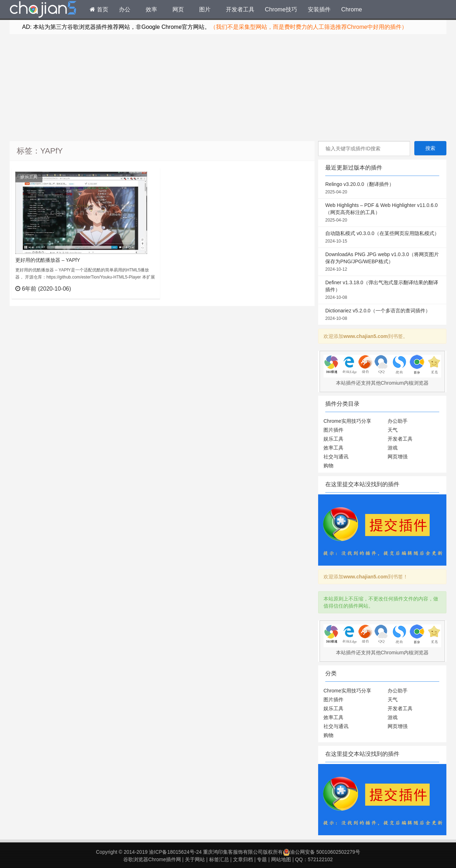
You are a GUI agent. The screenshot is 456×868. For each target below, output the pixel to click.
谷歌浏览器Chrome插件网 (152, 859)
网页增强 (398, 457)
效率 (151, 9)
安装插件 (319, 9)
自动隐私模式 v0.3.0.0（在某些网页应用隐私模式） (382, 238)
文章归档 (243, 859)
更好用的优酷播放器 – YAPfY (48, 260)
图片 (205, 9)
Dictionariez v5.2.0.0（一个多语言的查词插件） (382, 315)
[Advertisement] (228, 88)
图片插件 (333, 430)
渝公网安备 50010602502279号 (322, 852)
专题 (262, 859)
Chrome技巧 (281, 9)
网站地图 (281, 859)
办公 (125, 9)
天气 (393, 430)
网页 (178, 9)
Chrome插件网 (43, 10)
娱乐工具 (29, 177)
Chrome (352, 9)
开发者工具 (240, 9)
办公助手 (398, 421)
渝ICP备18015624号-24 (175, 852)
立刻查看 (142, 289)
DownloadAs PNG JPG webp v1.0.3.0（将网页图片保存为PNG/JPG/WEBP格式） (382, 262)
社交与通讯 (336, 457)
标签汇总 (219, 859)
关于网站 (195, 859)
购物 (328, 466)
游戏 (393, 448)
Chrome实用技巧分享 (347, 421)
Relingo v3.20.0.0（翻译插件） (382, 188)
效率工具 (333, 448)
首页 (99, 9)
